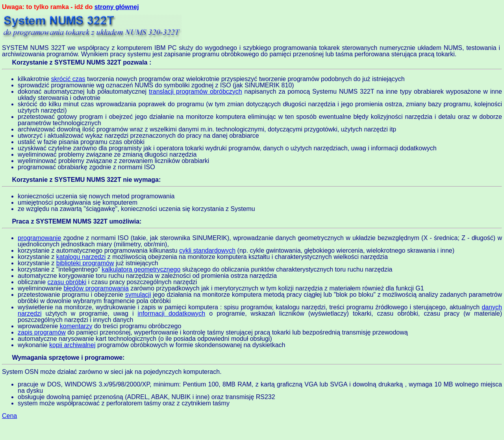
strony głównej (117, 7)
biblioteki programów (85, 263)
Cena (9, 416)
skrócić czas (68, 79)
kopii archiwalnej (72, 345)
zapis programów (42, 332)
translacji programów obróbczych (195, 92)
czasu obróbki (67, 282)
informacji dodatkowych (171, 313)
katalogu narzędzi (81, 257)
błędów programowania (96, 288)
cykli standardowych (207, 251)
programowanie (39, 238)
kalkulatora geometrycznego (141, 269)
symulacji (138, 295)
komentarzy (76, 326)
